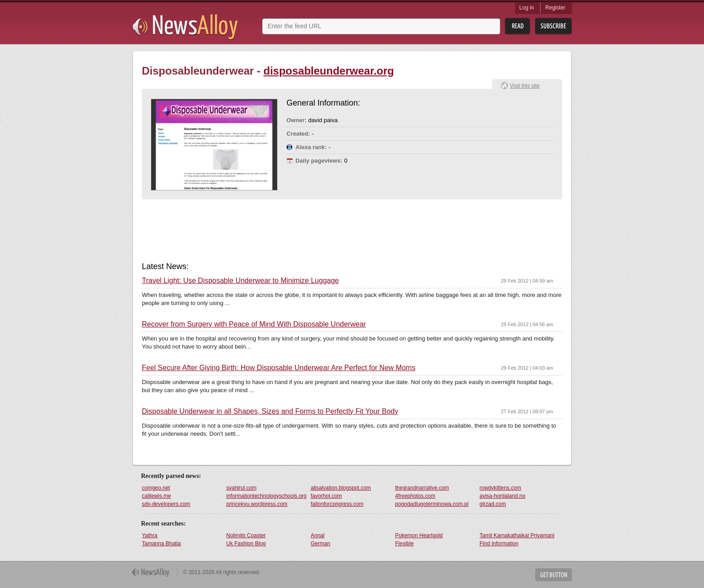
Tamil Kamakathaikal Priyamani (517, 535)
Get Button (554, 575)
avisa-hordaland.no (502, 496)
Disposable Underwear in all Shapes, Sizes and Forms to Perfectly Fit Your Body (270, 411)
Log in (527, 8)
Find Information (499, 544)
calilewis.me (156, 496)
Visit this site (525, 86)
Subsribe (553, 26)
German (320, 544)
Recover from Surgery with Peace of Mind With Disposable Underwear (254, 324)
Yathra (150, 535)
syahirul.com (241, 488)
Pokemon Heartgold (419, 535)
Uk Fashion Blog (246, 544)
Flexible (404, 544)
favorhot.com (326, 496)
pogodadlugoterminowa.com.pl (432, 504)
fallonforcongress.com (337, 504)
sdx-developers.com (166, 504)
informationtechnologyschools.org (266, 496)
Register (555, 8)
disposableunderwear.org (329, 71)
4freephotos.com (415, 496)
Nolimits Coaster (246, 535)
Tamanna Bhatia (161, 544)
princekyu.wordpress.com (257, 504)
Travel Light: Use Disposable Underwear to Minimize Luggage (240, 281)
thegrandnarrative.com (422, 488)
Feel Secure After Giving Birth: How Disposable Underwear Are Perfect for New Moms (279, 368)
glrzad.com (493, 504)
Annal (318, 535)
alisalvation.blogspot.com (341, 488)
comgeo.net (156, 488)
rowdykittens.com (500, 488)
